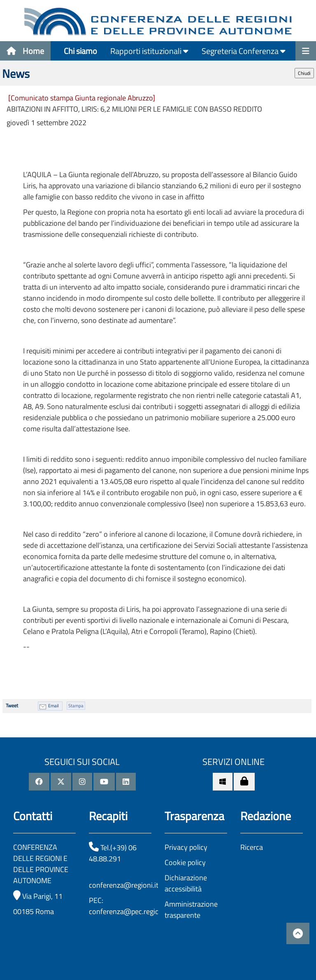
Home (25, 51)
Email (53, 706)
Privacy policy (186, 847)
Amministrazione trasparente (191, 910)
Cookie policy (185, 862)
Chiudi (304, 73)
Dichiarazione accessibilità (186, 883)
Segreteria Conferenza (244, 51)
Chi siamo (80, 51)
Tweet (12, 705)
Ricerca (252, 847)
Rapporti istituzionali (149, 51)
